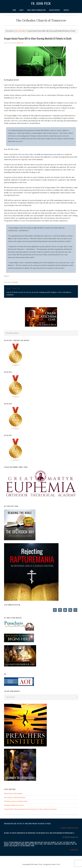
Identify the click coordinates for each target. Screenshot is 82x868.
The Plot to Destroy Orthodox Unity (16, 801)
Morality (15, 282)
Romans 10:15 (74, 828)
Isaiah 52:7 (64, 828)
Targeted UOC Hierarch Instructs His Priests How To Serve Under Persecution (30, 809)
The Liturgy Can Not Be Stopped (15, 798)
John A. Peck (56, 864)
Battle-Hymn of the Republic (13, 794)
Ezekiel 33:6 (74, 850)
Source (7, 276)
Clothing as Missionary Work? (14, 805)
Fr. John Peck (41, 3)
